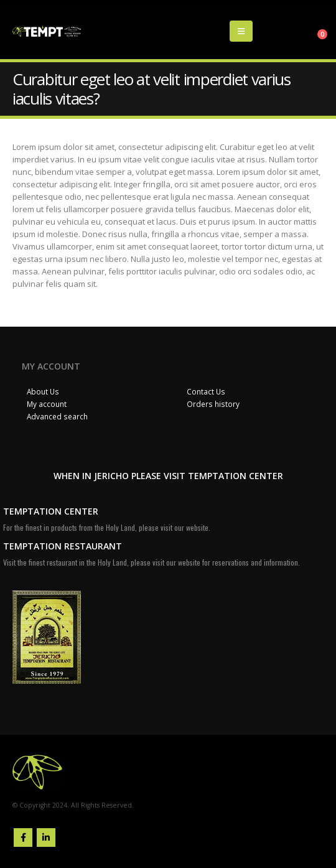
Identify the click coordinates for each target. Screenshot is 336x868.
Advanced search (57, 416)
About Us (43, 391)
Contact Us (206, 391)
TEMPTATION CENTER (51, 511)
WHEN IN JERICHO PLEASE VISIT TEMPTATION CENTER (168, 476)
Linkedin (46, 838)
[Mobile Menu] (241, 31)
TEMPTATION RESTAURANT (63, 546)
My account (47, 404)
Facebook (23, 838)
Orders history (213, 404)
